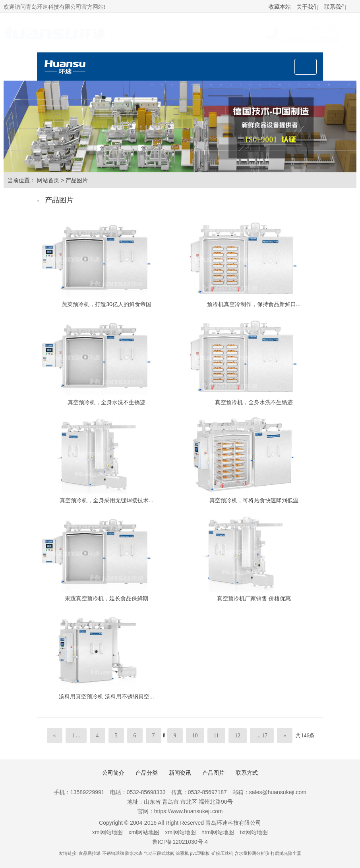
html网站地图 (218, 832)
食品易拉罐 (90, 853)
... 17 (262, 736)
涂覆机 (182, 853)
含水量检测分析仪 (252, 853)
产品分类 (147, 773)
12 (238, 736)
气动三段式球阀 (159, 853)
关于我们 (308, 7)
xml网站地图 (108, 832)
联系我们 (335, 7)
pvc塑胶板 (200, 853)
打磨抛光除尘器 (286, 853)
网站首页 (48, 180)
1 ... (76, 736)
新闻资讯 (180, 773)
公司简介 (113, 773)
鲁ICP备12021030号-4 (180, 842)
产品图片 (77, 180)
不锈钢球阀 (113, 853)
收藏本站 (280, 7)
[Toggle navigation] (306, 67)
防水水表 (134, 853)
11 (216, 736)
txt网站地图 (254, 832)
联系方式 (247, 773)
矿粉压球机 (222, 853)
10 (195, 736)
